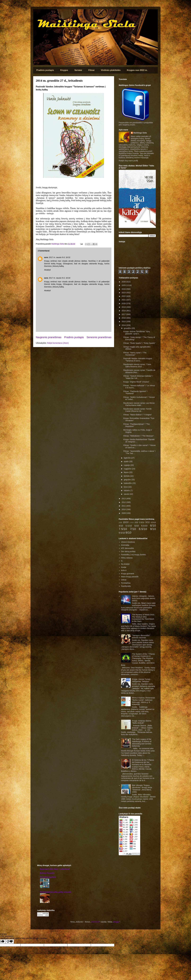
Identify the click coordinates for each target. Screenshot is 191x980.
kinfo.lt (124, 570)
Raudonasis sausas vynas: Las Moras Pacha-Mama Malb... (139, 404)
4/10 (121, 526)
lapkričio (127, 458)
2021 (124, 300)
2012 (124, 502)
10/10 (126, 522)
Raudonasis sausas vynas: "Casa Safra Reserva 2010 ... (137, 365)
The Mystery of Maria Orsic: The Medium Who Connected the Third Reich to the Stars (143, 618)
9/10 (128, 533)
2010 (124, 509)
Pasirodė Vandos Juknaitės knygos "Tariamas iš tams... (138, 360)
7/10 (133, 529)
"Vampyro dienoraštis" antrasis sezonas (141, 637)
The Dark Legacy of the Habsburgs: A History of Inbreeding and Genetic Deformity (142, 743)
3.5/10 (142, 522)
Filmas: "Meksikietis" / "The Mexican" (139, 436)
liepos (126, 472)
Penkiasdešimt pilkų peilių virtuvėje (56, 892)
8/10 (153, 529)
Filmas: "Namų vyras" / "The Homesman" (135, 354)
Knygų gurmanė (128, 574)
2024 (124, 289)
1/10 (120, 523)
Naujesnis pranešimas (49, 337)
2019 (124, 307)
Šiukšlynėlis (126, 586)
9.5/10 (122, 533)
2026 (124, 282)
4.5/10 (153, 522)
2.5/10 (132, 523)
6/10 (153, 526)
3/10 (147, 522)
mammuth (95, 922)
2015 (124, 321)
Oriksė (124, 580)
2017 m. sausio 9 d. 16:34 (60, 278)
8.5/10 (143, 529)
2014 (124, 325)
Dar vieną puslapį (128, 551)
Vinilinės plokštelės (111, 70)
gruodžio (128, 328)
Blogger (116, 922)
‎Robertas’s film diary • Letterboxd (55, 869)
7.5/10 (123, 529)
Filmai (91, 70)
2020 (124, 303)
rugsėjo (127, 465)
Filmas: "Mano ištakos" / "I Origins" (138, 415)
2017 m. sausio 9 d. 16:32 (60, 257)
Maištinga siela (38, 13)
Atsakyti (47, 270)
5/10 (137, 526)
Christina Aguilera (48, 877)
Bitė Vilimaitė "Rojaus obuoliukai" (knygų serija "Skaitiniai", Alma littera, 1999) (142, 789)
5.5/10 (129, 526)
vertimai (54, 261)
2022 (124, 296)
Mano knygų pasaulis (130, 577)
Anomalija (125, 545)
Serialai (78, 70)
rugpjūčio (128, 469)
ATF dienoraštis (128, 548)
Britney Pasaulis (47, 873)
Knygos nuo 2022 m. (137, 70)
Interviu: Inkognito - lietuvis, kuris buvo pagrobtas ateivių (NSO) (144, 598)
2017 (124, 314)
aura (46, 257)
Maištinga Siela (140, 133)
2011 (124, 506)
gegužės (128, 480)
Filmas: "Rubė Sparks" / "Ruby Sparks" (139, 343)
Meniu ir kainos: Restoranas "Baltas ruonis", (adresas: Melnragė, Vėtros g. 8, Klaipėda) (144, 701)
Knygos (64, 70)
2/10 (136, 522)
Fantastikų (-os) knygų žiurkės (134, 555)
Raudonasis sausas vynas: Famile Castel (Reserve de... (137, 410)
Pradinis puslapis (45, 70)
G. (122, 561)
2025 (124, 285)
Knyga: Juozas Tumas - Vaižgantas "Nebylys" (142, 680)
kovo (126, 487)
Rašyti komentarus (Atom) (58, 343)
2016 (124, 318)
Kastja (124, 567)
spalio (126, 461)
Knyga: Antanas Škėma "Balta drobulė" (142, 722)
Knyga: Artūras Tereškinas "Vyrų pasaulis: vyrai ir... (137, 333)
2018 (124, 311)
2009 (124, 513)
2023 (124, 293)
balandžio (128, 483)
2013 (124, 499)
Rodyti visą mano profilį (128, 161)
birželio (127, 476)
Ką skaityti (125, 564)
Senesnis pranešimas (99, 337)
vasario (127, 490)
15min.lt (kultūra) (128, 542)
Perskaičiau (126, 583)
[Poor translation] (10, 942)
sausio (127, 494)
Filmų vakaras (127, 558)
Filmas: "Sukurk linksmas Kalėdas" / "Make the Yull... (138, 377)
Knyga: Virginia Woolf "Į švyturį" (136, 382)
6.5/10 (144, 526)
